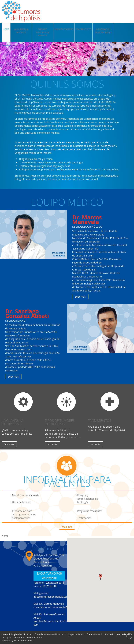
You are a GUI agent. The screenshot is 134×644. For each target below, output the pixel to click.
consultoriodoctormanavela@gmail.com (57, 607)
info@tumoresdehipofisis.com (51, 597)
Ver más (9, 444)
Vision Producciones (23, 641)
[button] (100, 577)
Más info (67, 527)
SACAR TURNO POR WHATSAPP (49, 576)
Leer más (80, 297)
